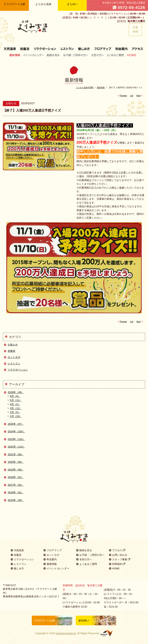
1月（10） (15, 416)
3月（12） (15, 408)
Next (140, 96)
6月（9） (14, 396)
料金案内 (121, 47)
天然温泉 (17, 550)
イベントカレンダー (34, 55)
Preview (122, 96)
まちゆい (72, 4)
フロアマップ (103, 47)
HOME (131, 55)
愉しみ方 (84, 47)
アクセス (136, 47)
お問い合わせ (118, 555)
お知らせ (13, 345)
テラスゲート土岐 (14, 4)
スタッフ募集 (120, 559)
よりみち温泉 (43, 4)
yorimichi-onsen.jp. (66, 633)
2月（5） (14, 412)
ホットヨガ (14, 357)
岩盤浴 (25, 47)
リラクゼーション (45, 47)
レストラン (67, 47)
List (132, 96)
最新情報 (16, 55)
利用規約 (117, 564)
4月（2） (14, 404)
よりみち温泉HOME (85, 88)
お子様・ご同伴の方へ (76, 55)
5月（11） (15, 400)
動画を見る (54, 55)
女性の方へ (97, 55)
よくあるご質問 (115, 55)
